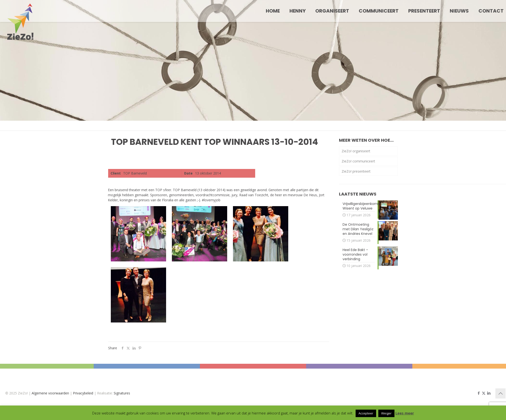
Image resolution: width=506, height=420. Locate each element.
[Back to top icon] (500, 393)
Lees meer (405, 413)
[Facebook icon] (479, 393)
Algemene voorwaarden (50, 393)
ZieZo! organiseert (356, 151)
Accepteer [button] (366, 413)
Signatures (122, 393)
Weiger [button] (386, 413)
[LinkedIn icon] (489, 393)
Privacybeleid (83, 393)
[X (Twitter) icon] (484, 393)
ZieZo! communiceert (358, 161)
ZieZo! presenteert (356, 171)
